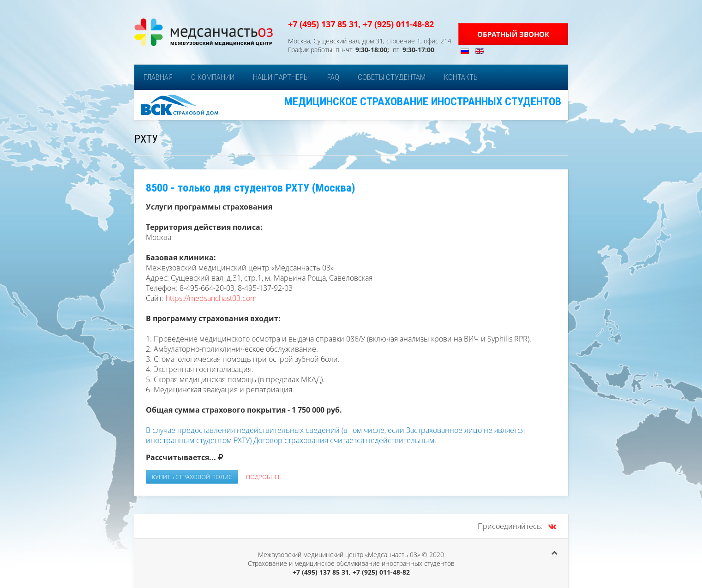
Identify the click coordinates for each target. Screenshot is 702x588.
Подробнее (264, 477)
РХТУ (146, 139)
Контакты (461, 77)
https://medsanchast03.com (211, 298)
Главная (158, 77)
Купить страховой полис (192, 477)
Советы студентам (392, 77)
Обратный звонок (513, 34)
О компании (213, 77)
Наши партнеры (281, 77)
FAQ (333, 77)
